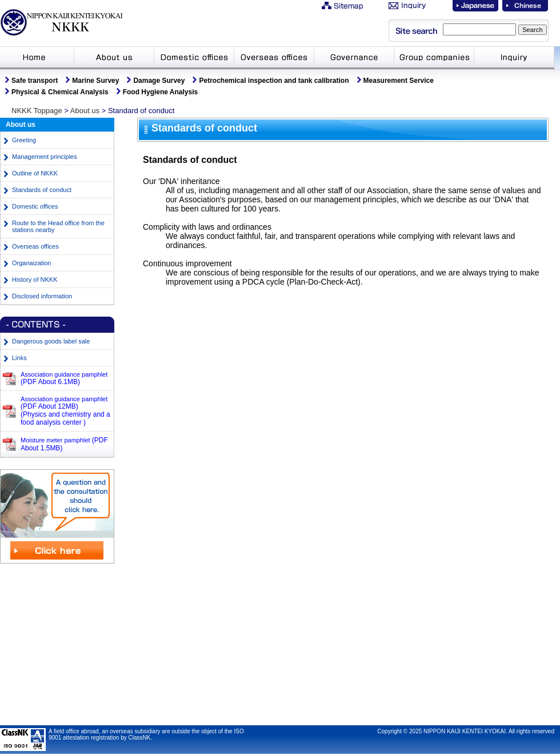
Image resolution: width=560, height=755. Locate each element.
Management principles (45, 157)
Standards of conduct (42, 190)
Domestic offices (35, 206)
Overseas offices (35, 246)
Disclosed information (42, 296)
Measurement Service (399, 81)
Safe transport (35, 81)
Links (19, 358)
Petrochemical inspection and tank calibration (274, 81)
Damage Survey (159, 81)
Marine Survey (95, 81)
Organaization (32, 263)
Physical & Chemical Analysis (60, 92)
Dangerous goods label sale (51, 341)
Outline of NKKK (35, 173)
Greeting (24, 140)
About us (85, 111)
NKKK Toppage (37, 111)
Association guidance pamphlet (64, 378)
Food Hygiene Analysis (161, 92)
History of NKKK (35, 279)
